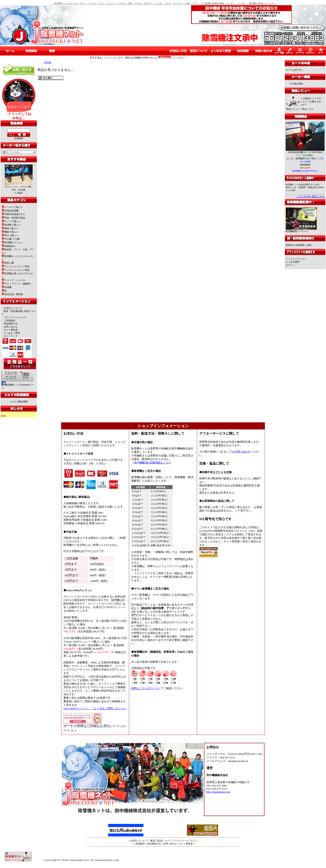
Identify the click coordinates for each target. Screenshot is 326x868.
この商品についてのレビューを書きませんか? (311, 101)
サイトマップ (11, 336)
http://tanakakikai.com (218, 792)
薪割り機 (8, 263)
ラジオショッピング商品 (16, 270)
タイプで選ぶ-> (11, 221)
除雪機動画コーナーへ (301, 230)
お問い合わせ (11, 327)
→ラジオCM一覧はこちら (310, 197)
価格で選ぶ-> (10, 228)
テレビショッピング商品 (16, 266)
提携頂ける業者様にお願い (299, 245)
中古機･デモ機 (10, 239)
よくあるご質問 (12, 333)
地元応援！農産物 (12, 294)
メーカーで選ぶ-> (12, 207)
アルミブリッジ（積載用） (17, 284)
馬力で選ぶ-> (10, 235)
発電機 (6, 287)
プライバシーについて (15, 317)
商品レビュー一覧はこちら (300, 109)
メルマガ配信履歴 (19, 402)
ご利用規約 (9, 320)
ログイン (290, 265)
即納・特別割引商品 (13, 218)
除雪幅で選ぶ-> (11, 225)
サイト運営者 (11, 330)
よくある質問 (293, 262)
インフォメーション (296, 259)
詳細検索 (19, 138)
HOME (48, 62)
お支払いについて (13, 308)
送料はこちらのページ (145, 688)
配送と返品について (161, 841)
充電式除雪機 (10, 211)
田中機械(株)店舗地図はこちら (152, 463)
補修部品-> (9, 246)
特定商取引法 (11, 324)
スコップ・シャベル (13, 280)
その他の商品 (296, 84)
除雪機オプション (12, 242)
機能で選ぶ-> (10, 232)
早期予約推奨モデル (13, 214)
